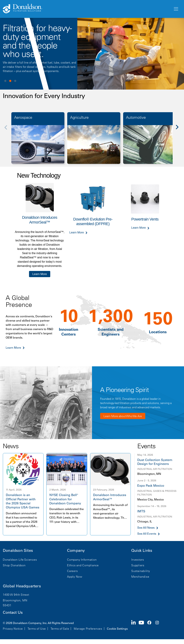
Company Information (82, 560)
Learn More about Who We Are (123, 416)
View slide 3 (15, 81)
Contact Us (13, 612)
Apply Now (75, 577)
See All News (146, 528)
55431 (7, 605)
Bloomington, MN (15, 600)
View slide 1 (5, 81)
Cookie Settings (117, 629)
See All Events (147, 534)
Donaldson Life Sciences (20, 560)
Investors (138, 560)
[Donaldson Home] (87, 9)
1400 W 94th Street (16, 595)
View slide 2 (10, 81)
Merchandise (140, 577)
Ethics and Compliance (83, 565)
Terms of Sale (60, 629)
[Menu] (176, 9)
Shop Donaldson (14, 565)
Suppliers (138, 565)
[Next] (179, 130)
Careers (72, 571)
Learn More (40, 274)
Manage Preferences (88, 629)
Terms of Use (37, 629)
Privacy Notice (13, 629)
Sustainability (141, 571)
